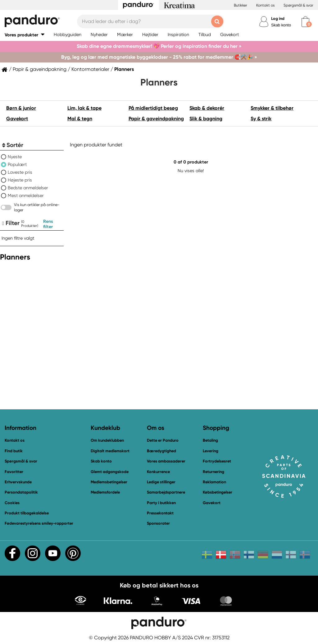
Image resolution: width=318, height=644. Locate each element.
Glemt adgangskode (110, 472)
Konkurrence (158, 472)
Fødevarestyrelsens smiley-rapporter (39, 523)
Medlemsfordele (105, 492)
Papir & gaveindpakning (40, 69)
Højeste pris (20, 180)
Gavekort (17, 119)
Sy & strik (261, 119)
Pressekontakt (160, 513)
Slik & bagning (206, 119)
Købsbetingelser (218, 492)
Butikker (241, 5)
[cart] (305, 22)
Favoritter (14, 472)
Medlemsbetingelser (109, 482)
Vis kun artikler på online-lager (37, 207)
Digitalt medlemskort (110, 451)
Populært (17, 164)
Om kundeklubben (107, 440)
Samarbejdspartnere (166, 492)
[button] (25, 35)
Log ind (278, 18)
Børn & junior (21, 108)
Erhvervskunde (18, 482)
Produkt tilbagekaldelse (27, 513)
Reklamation (214, 482)
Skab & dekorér (207, 108)
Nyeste (15, 157)
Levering (211, 451)
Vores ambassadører (166, 461)
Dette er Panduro (163, 440)
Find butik (14, 451)
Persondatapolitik (21, 492)
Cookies (12, 503)
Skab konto (281, 25)
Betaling (210, 440)
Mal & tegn (80, 119)
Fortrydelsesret (217, 461)
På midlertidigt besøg (153, 108)
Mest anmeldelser (26, 195)
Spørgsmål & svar (298, 5)
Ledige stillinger (161, 482)
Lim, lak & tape (84, 108)
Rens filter (48, 224)
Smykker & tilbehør (272, 108)
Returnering (214, 472)
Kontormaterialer (90, 69)
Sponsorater (158, 523)
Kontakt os (265, 5)
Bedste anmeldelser (28, 188)
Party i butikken (161, 503)
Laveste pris (20, 172)
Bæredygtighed (161, 451)
